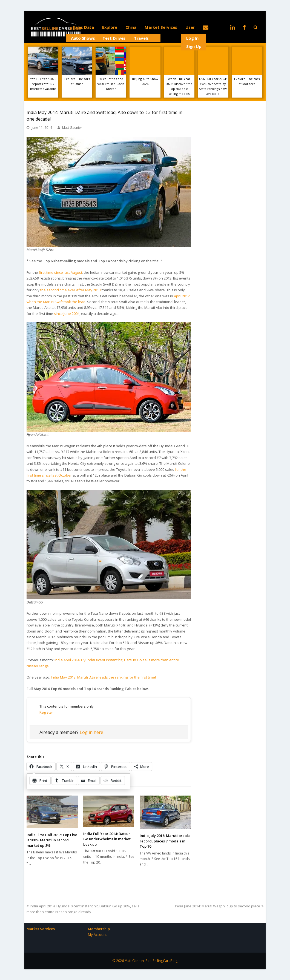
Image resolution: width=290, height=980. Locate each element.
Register (46, 712)
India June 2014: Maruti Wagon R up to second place (219, 906)
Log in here (91, 732)
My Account (97, 935)
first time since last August (61, 272)
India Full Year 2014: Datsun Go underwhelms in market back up (107, 839)
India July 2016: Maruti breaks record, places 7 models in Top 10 (165, 841)
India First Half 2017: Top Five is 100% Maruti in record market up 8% (52, 840)
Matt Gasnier (72, 128)
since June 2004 (67, 314)
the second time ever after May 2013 (71, 290)
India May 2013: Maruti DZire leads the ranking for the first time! (103, 677)
